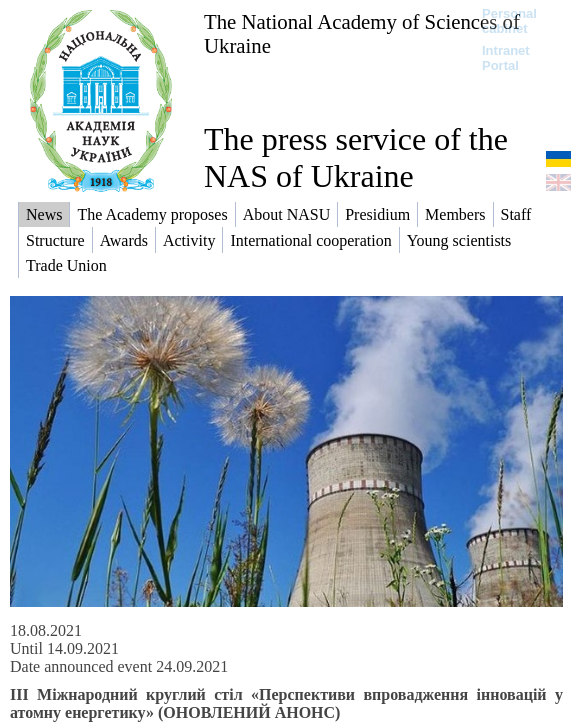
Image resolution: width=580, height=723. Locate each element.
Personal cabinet (509, 21)
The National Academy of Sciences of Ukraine (362, 33)
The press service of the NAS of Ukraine (356, 157)
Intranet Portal (506, 58)
